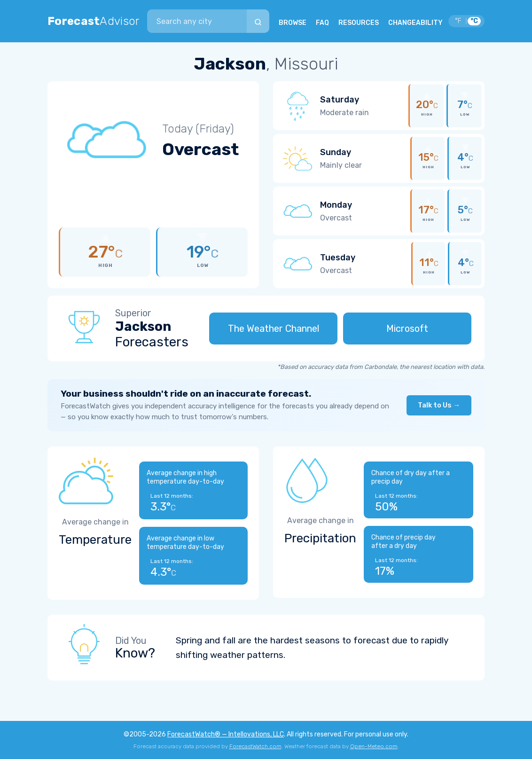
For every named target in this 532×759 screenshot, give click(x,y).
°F (458, 21)
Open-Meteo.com (374, 746)
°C (474, 21)
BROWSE (293, 23)
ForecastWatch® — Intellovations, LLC (226, 734)
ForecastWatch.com (255, 746)
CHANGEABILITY (415, 23)
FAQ (322, 23)
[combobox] (197, 21)
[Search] (258, 21)
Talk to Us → (439, 405)
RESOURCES (359, 23)
